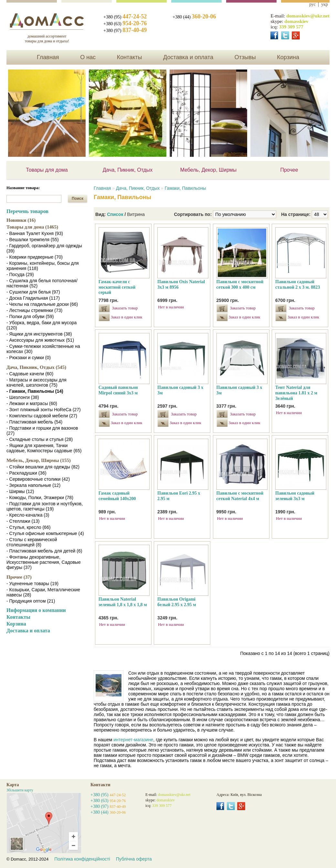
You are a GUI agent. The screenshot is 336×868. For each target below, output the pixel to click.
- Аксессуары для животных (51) (40, 340)
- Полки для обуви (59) (30, 316)
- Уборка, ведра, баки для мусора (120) (42, 325)
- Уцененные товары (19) (32, 584)
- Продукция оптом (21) (31, 601)
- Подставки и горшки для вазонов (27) (42, 431)
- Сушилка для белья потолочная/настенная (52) (42, 283)
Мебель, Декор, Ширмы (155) (39, 460)
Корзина (288, 57)
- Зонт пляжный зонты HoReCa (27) (44, 410)
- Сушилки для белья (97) (33, 292)
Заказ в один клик (126, 317)
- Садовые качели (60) (30, 374)
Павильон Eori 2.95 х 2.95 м (179, 496)
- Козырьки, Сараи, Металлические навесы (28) (43, 592)
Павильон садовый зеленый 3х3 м (295, 496)
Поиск (78, 198)
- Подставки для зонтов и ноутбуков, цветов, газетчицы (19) (45, 506)
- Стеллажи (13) (23, 521)
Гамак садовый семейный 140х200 (117, 496)
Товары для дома (47, 170)
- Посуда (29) (20, 274)
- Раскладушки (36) (26, 473)
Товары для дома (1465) (32, 227)
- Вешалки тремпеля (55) (33, 240)
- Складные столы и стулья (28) (40, 439)
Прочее (289, 170)
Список (115, 214)
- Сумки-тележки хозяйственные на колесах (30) (43, 349)
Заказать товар (125, 308)
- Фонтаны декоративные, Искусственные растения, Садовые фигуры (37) (44, 562)
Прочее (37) (19, 577)
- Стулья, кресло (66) (28, 527)
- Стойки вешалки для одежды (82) (43, 467)
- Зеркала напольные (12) (33, 485)
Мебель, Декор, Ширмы (209, 170)
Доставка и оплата (188, 57)
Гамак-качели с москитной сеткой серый (117, 287)
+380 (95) (125, 17)
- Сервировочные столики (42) (38, 479)
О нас (88, 57)
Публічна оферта (134, 859)
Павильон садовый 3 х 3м (180, 390)
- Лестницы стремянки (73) (34, 310)
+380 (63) (125, 24)
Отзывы (245, 57)
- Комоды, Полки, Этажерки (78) (40, 498)
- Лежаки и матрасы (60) (32, 403)
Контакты (130, 57)
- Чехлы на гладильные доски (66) (42, 304)
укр (325, 5)
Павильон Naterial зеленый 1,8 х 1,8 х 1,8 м (123, 602)
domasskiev (296, 21)
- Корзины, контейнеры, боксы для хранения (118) (43, 266)
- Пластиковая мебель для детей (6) (44, 551)
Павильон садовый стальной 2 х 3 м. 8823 (298, 284)
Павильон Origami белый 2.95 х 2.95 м (177, 602)
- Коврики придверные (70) (35, 257)
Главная (48, 57)
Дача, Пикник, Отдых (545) (36, 367)
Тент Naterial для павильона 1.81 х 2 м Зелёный (296, 393)
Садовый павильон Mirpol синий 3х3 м (118, 390)
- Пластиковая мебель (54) (34, 422)
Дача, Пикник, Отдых (128, 170)
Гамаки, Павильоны (185, 188)
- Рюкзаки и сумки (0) (29, 358)
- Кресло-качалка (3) (28, 515)
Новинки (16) (21, 220)
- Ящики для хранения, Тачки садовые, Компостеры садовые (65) (44, 448)
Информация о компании (36, 610)
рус (312, 5)
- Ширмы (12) (20, 491)
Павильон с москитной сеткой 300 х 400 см (240, 284)
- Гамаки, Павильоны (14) (35, 391)
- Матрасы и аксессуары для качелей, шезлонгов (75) (37, 382)
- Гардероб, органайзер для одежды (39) (44, 248)
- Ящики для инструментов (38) (39, 334)
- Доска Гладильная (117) (33, 298)
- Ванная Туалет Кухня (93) (35, 233)
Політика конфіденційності (82, 859)
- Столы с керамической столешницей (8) (32, 542)
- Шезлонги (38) (23, 397)
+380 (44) (194, 17)
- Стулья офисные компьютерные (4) (45, 533)
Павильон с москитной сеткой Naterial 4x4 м (240, 496)
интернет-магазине (133, 740)
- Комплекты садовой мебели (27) (42, 416)
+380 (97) (125, 31)
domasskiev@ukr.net (308, 16)
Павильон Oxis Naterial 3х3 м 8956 (181, 284)
